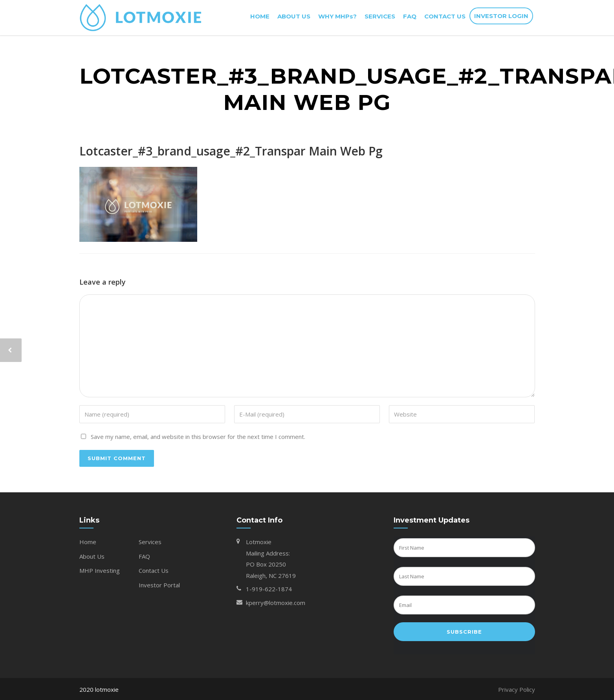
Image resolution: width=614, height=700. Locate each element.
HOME (260, 16)
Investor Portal (159, 585)
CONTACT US (445, 16)
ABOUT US (294, 16)
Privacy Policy (517, 689)
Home (88, 542)
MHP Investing (100, 570)
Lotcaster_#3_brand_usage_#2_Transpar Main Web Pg (231, 151)
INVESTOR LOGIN (501, 16)
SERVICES (380, 16)
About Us (92, 556)
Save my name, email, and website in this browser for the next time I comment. (198, 437)
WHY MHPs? (337, 16)
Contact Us (154, 570)
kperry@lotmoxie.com (276, 603)
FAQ (410, 16)
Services (150, 542)
